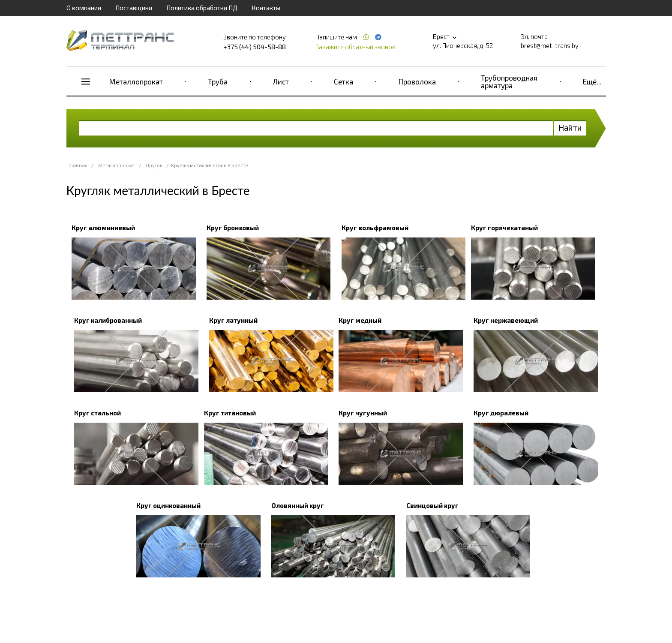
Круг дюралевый (501, 413)
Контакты (266, 8)
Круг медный (360, 320)
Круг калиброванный (108, 320)
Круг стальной (97, 413)
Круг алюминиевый (103, 228)
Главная (78, 165)
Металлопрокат (136, 81)
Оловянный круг (298, 505)
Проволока (417, 81)
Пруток (154, 165)
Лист (281, 81)
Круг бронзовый (233, 228)
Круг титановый (230, 413)
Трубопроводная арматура (509, 81)
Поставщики (134, 8)
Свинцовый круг (432, 505)
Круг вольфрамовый (375, 228)
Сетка (343, 81)
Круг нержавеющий (506, 320)
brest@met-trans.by (550, 45)
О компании (84, 8)
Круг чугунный (363, 413)
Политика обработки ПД (202, 8)
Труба (218, 81)
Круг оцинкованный (168, 505)
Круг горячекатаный (504, 228)
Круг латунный (233, 320)
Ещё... (592, 81)
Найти (570, 128)
